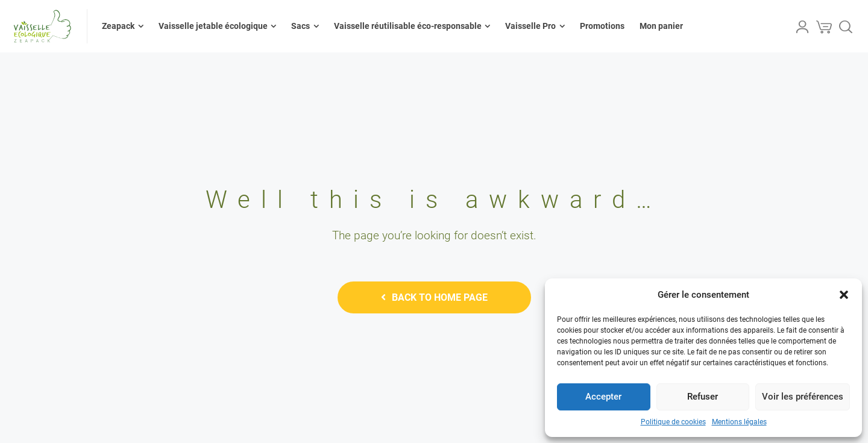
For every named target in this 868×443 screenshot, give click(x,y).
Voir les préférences (803, 397)
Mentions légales (739, 422)
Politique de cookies (673, 422)
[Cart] (824, 27)
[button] (844, 295)
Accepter (603, 397)
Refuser (703, 397)
